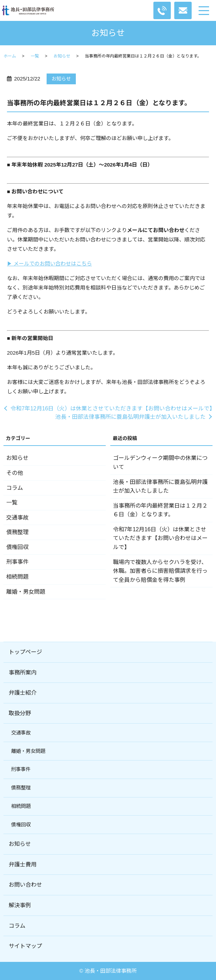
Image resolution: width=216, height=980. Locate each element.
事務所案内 (23, 673)
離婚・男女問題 (26, 592)
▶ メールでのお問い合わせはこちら (49, 264)
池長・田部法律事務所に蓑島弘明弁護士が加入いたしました (130, 417)
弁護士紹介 (23, 693)
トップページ (25, 652)
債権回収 (17, 547)
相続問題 (17, 577)
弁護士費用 (23, 865)
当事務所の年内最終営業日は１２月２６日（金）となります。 (160, 510)
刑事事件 (17, 562)
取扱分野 (20, 713)
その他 (15, 473)
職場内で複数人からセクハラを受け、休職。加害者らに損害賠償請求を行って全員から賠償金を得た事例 (160, 571)
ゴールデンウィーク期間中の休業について (160, 462)
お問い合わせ (25, 885)
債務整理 (17, 532)
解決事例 (20, 905)
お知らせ (62, 56)
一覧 (35, 56)
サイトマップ (25, 946)
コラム (15, 488)
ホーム (10, 56)
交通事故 (17, 518)
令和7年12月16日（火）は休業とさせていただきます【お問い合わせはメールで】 (111, 408)
